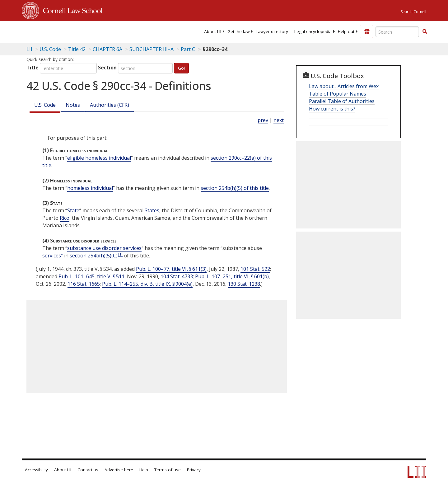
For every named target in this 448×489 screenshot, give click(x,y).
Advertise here (119, 470)
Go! (181, 68)
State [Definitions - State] (73, 210)
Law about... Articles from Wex (344, 86)
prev (263, 120)
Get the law (238, 31)
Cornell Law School (71, 10)
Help (144, 470)
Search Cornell (413, 12)
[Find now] (425, 32)
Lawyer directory (272, 31)
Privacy (194, 470)
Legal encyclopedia (313, 31)
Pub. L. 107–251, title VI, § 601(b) (232, 276)
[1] (120, 254)
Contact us (88, 470)
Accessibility (36, 470)
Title (33, 68)
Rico (65, 218)
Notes (73, 105)
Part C (188, 49)
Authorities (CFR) (110, 105)
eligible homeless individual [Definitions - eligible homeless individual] (99, 158)
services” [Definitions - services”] (53, 256)
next (279, 120)
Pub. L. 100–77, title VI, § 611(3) (171, 269)
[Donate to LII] (367, 31)
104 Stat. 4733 (177, 276)
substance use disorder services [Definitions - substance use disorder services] (104, 248)
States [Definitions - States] (152, 210)
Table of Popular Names (338, 94)
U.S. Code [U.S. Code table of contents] (50, 49)
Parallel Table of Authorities (342, 101)
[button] (425, 31)
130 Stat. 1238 (244, 284)
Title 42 (77, 49)
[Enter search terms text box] (397, 32)
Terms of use (168, 470)
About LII (213, 31)
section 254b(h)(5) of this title (235, 188)
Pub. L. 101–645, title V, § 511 (91, 276)
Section (107, 68)
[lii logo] (92, 31)
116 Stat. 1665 (84, 284)
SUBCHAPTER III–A (152, 49)
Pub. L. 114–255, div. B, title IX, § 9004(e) (147, 284)
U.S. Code (45, 105)
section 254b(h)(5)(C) (94, 256)
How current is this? (332, 109)
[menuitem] (213, 31)
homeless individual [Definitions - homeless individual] (90, 188)
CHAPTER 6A (107, 49)
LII (29, 49)
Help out (346, 31)
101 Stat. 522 (255, 269)
